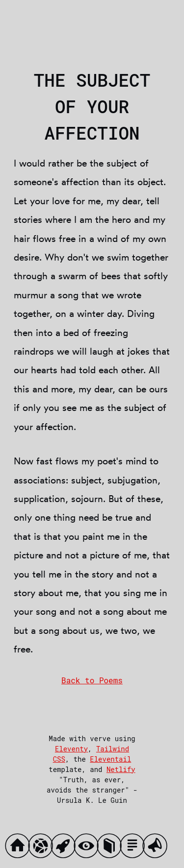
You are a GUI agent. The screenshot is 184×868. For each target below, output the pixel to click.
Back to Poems (92, 680)
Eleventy (71, 749)
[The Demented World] (43, 848)
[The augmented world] (89, 848)
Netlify (121, 769)
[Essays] (135, 848)
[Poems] (112, 848)
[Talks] (157, 848)
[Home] (20, 848)
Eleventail (110, 759)
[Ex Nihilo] (66, 848)
